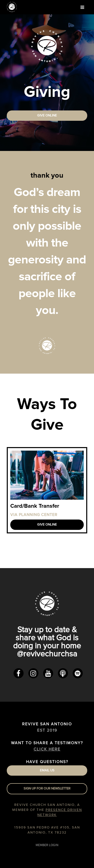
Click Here (47, 749)
